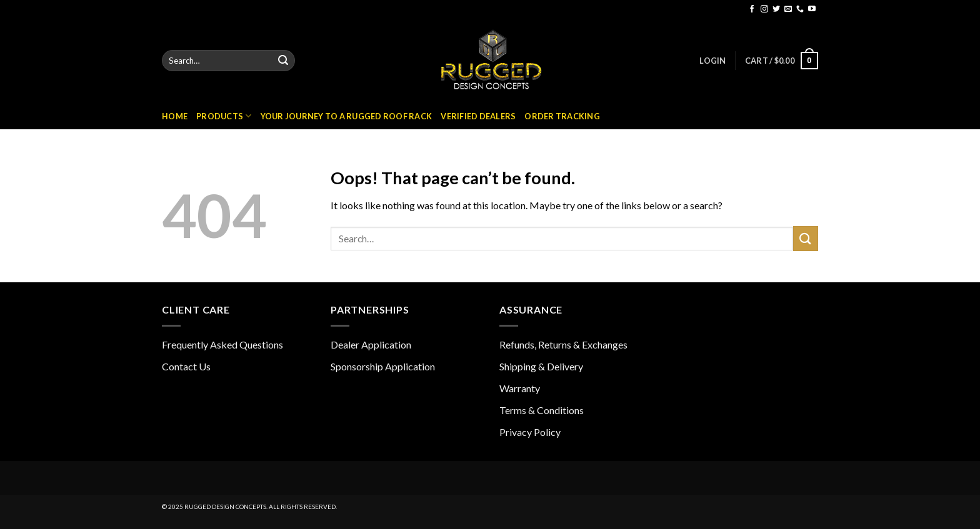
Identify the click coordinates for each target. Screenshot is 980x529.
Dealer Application (371, 344)
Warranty (520, 388)
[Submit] (283, 61)
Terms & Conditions (542, 410)
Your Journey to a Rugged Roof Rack (347, 116)
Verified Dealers (478, 116)
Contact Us (186, 366)
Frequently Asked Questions (222, 344)
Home (175, 116)
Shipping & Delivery (541, 366)
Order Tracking (562, 116)
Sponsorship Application (383, 366)
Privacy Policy (530, 432)
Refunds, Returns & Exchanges (563, 344)
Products (224, 116)
